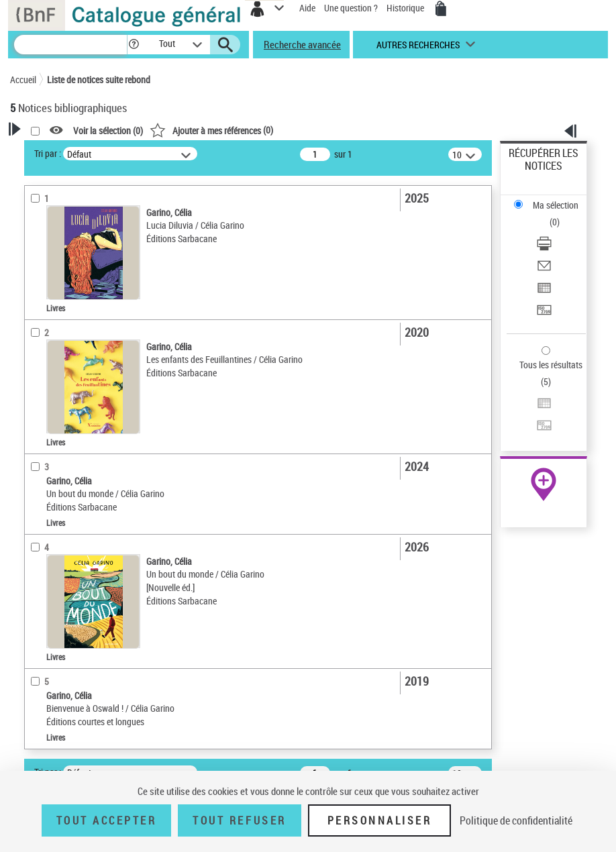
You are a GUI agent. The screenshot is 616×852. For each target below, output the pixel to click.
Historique (406, 8)
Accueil (23, 79)
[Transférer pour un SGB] (544, 314)
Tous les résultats (551, 365)
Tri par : (48, 153)
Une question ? (351, 8)
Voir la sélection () (108, 130)
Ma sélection (556, 205)
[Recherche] (70, 45)
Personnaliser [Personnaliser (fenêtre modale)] (380, 820)
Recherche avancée (302, 44)
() (211, 130)
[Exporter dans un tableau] (544, 292)
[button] (134, 45)
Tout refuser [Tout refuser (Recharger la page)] (239, 820)
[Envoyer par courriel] (544, 270)
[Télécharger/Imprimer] (544, 248)
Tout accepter (107, 820)
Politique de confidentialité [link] (516, 820)
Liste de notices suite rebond (99, 79)
